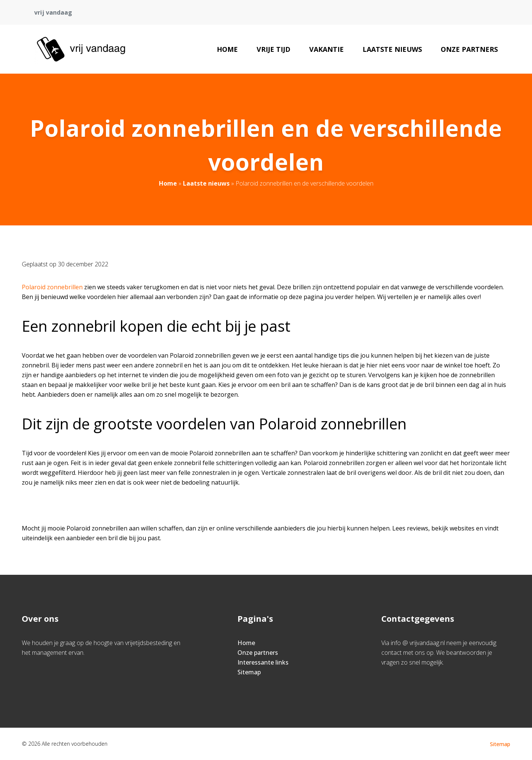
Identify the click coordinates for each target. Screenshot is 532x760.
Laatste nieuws (392, 49)
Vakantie (326, 49)
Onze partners (469, 49)
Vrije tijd (274, 49)
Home (227, 49)
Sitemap (249, 672)
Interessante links (263, 662)
